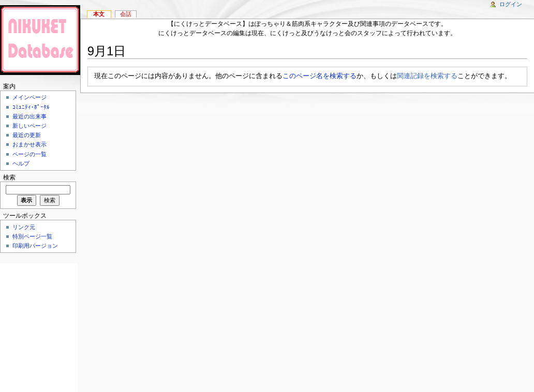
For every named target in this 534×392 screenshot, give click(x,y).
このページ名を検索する (320, 76)
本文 (99, 14)
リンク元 (24, 227)
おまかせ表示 (29, 144)
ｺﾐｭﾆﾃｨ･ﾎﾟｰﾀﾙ (31, 107)
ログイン (511, 4)
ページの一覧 (29, 154)
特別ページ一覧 (32, 236)
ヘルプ (21, 163)
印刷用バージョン (35, 246)
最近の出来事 (29, 116)
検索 (9, 177)
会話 (126, 14)
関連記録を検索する (427, 76)
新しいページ (29, 126)
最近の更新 (27, 135)
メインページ (29, 97)
